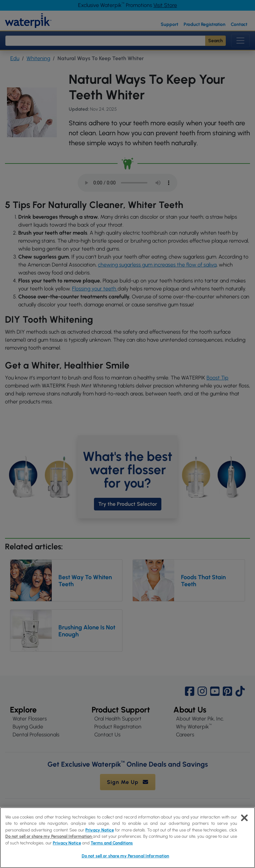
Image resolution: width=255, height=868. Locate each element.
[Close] (244, 818)
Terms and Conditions (112, 843)
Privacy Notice (99, 830)
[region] (127, 838)
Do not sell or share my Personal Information (49, 836)
